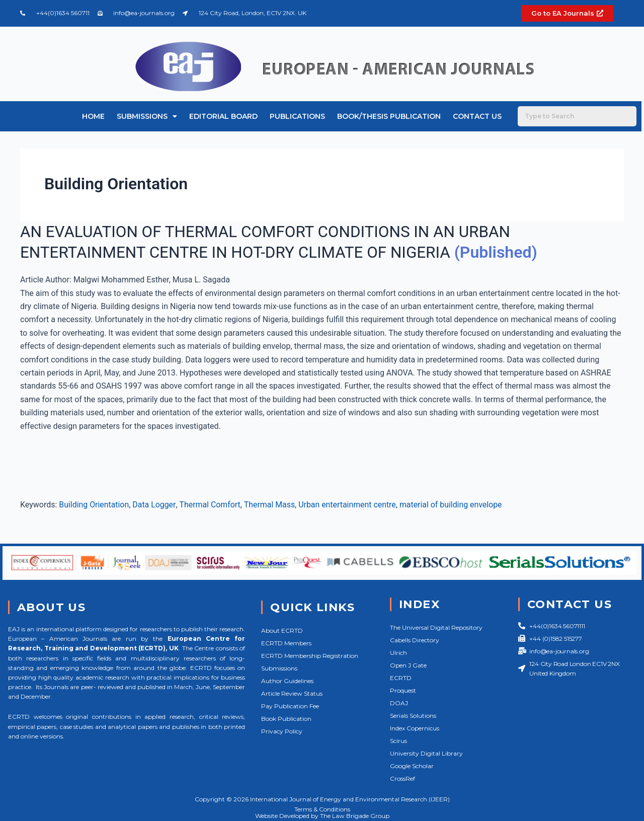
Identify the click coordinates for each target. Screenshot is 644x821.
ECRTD (401, 678)
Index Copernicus (415, 728)
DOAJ (399, 703)
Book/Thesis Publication (389, 116)
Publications (297, 116)
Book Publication (286, 719)
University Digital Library (426, 753)
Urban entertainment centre (348, 504)
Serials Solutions (413, 716)
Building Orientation (94, 504)
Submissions (147, 116)
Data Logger (154, 504)
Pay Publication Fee (290, 706)
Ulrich (398, 653)
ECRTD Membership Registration (310, 656)
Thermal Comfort (210, 504)
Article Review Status (292, 693)
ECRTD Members (286, 643)
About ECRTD (282, 630)
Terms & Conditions (322, 809)
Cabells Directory (415, 640)
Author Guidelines (287, 681)
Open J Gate (408, 665)
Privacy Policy (282, 731)
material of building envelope (453, 504)
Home (93, 116)
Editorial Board (223, 116)
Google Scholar (412, 766)
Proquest (403, 690)
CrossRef (403, 778)
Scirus (398, 741)
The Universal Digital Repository (436, 627)
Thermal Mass (270, 504)
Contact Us (477, 116)
